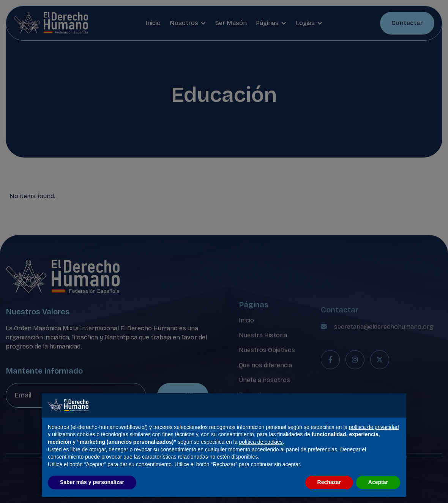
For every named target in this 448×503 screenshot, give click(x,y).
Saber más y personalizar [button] (92, 482)
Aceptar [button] (378, 482)
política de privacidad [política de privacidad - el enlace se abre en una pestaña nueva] (374, 427)
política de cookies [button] (261, 442)
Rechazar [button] (329, 482)
